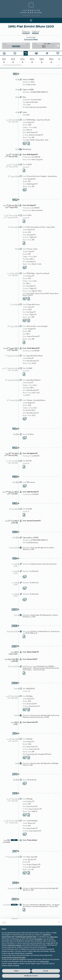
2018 (15, 883)
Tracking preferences (44, 957)
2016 (15, 793)
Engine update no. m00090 (31, 538)
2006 (15, 626)
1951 (15, 74)
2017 (15, 851)
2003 (15, 609)
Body (24, 97)
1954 (15, 429)
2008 (15, 683)
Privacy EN (15, 957)
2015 (15, 774)
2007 (15, 646)
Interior (25, 112)
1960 (15, 477)
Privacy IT (23, 957)
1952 (15, 200)
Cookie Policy (32, 957)
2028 (15, 920)
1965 (15, 503)
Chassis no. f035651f (28, 80)
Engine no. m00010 (28, 90)
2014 (15, 733)
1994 (15, 558)
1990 (15, 532)
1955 (15, 448)
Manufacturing (27, 149)
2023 (15, 899)
